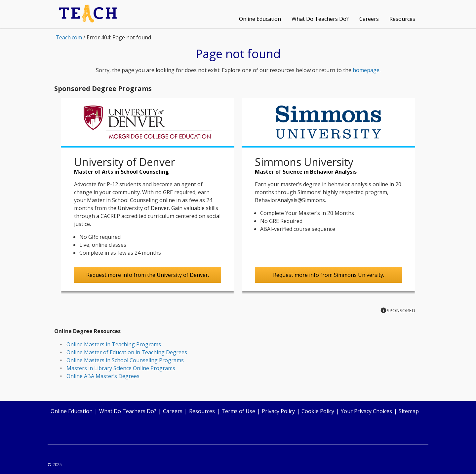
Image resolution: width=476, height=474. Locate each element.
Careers (369, 19)
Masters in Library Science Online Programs (121, 368)
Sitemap (409, 411)
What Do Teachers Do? (320, 19)
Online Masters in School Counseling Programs (125, 360)
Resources (402, 19)
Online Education (260, 19)
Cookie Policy (318, 411)
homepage (366, 70)
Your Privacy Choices (366, 411)
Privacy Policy (278, 411)
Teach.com (69, 37)
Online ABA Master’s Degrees (103, 376)
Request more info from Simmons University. (329, 275)
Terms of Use (238, 411)
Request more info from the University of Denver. (148, 275)
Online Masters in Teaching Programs (114, 344)
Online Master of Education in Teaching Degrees (127, 352)
